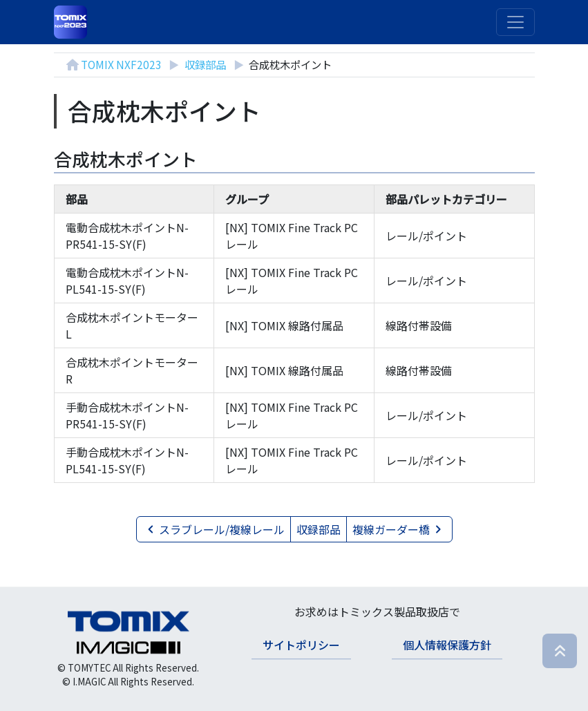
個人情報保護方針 (447, 645)
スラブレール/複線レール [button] (214, 529)
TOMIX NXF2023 (121, 64)
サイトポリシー (301, 645)
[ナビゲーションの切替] (515, 22)
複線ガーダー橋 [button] (399, 529)
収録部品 (205, 64)
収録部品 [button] (319, 529)
